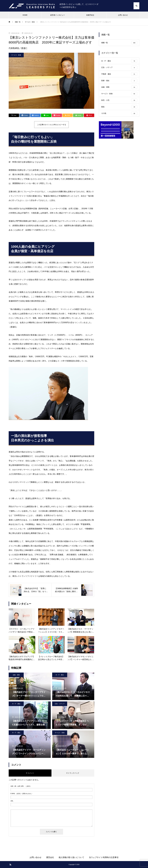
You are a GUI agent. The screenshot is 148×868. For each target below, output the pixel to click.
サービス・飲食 (16, 55)
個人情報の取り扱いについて (71, 857)
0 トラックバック (73, 773)
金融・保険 (16, 675)
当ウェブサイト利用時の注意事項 (104, 857)
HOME (25, 15)
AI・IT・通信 (60, 675)
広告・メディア (60, 704)
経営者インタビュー (58, 15)
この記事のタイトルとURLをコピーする (51, 125)
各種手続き (90, 15)
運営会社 (50, 857)
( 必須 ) (20, 786)
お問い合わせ (123, 15)
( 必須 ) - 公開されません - (22, 794)
